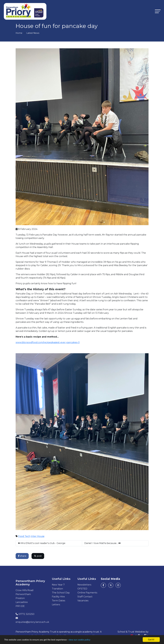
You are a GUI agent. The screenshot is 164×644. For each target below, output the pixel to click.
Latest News (33, 33)
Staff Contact (93, 597)
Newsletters (93, 585)
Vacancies (91, 601)
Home (19, 33)
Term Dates (67, 601)
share (22, 556)
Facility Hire (67, 597)
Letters (64, 605)
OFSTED (91, 589)
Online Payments (96, 593)
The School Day (69, 593)
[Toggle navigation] (158, 11)
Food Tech (24, 536)
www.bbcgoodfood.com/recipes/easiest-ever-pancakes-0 (48, 342)
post (38, 556)
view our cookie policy (79, 640)
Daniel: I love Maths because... (103, 543)
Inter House (38, 536)
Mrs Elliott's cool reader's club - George (42, 543)
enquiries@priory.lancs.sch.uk (32, 630)
